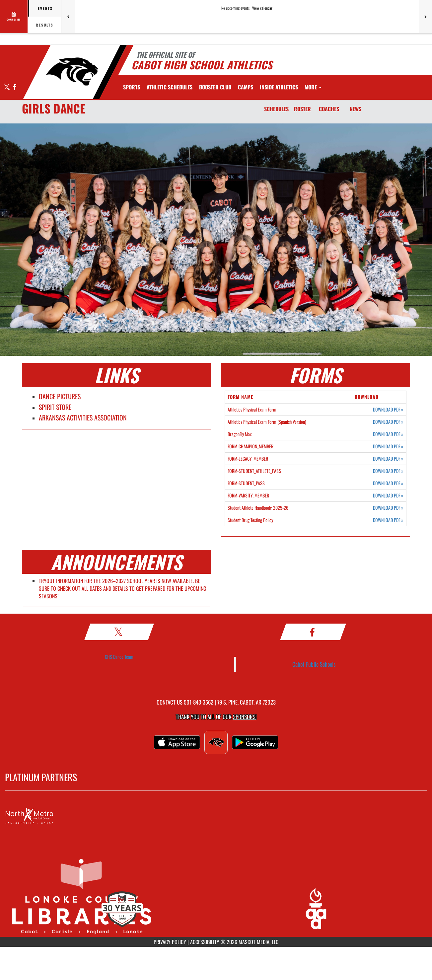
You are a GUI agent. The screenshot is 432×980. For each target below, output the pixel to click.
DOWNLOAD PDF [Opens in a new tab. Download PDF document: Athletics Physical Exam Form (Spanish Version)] (388, 422)
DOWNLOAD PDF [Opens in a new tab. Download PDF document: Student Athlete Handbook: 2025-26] (388, 508)
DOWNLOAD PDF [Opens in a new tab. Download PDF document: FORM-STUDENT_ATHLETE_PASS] (388, 471)
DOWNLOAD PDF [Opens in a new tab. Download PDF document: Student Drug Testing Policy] (388, 520)
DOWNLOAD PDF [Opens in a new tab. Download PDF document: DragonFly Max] (388, 434)
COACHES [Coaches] (329, 109)
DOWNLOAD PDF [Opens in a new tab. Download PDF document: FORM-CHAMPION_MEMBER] (388, 446)
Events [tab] (45, 8)
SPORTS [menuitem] (132, 87)
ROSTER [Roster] (302, 109)
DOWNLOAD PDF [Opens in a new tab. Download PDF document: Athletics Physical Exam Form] (388, 410)
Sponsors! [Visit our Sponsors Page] (245, 717)
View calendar (262, 8)
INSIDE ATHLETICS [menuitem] (279, 87)
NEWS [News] (356, 109)
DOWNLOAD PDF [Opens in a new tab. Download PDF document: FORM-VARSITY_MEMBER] (388, 495)
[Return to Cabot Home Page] (72, 71)
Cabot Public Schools (314, 664)
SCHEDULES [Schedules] (276, 109)
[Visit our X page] (7, 87)
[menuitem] (170, 87)
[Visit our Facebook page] (14, 87)
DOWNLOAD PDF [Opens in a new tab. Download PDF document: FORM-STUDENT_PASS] (388, 483)
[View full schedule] (14, 17)
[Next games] (425, 17)
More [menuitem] (313, 87)
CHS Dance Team (119, 657)
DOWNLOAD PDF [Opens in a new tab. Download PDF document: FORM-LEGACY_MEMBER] (388, 459)
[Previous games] (68, 17)
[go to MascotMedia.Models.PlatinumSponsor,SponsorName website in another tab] (216, 816)
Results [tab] (45, 25)
